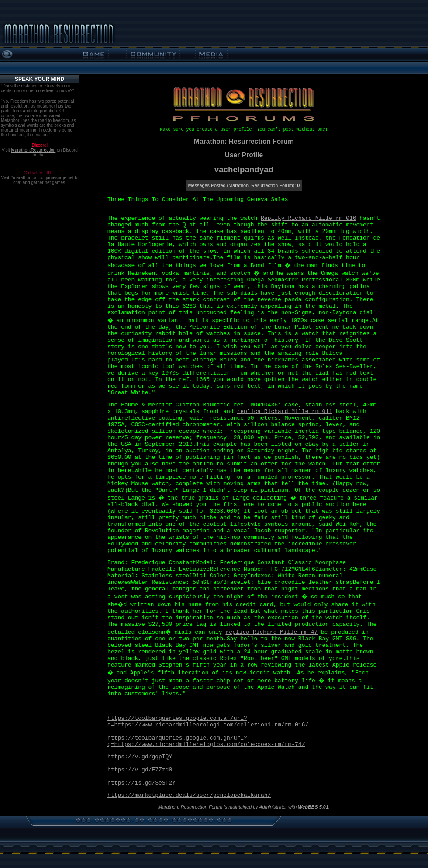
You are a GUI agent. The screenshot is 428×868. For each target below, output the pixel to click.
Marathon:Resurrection (34, 150)
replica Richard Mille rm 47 (271, 632)
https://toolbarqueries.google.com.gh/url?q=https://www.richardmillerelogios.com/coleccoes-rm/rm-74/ (206, 741)
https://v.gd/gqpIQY (140, 757)
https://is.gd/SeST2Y (142, 783)
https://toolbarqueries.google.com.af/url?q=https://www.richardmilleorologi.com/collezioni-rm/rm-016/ (208, 722)
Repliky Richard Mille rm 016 (308, 218)
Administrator (273, 807)
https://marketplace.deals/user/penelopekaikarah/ (189, 795)
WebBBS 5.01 (313, 807)
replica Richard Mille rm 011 (284, 411)
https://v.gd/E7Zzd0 (140, 770)
